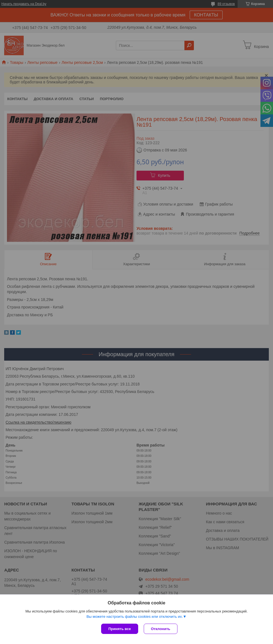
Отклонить (161, 629)
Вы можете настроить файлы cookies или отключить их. (135, 617)
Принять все (120, 629)
